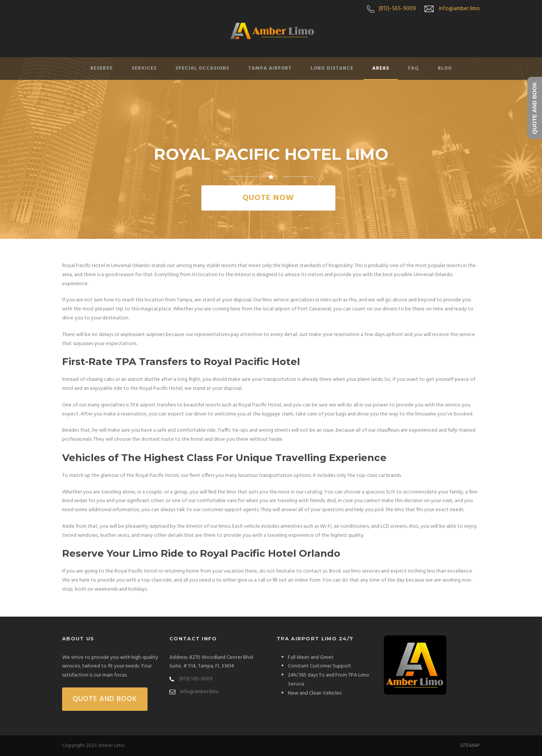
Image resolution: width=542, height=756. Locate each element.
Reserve (102, 68)
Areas (381, 68)
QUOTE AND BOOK (105, 699)
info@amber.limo (459, 9)
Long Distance (332, 68)
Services (144, 68)
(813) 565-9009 (196, 679)
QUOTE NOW (268, 198)
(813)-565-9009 (397, 9)
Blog (445, 68)
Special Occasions (202, 68)
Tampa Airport (270, 68)
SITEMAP (470, 746)
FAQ (413, 68)
